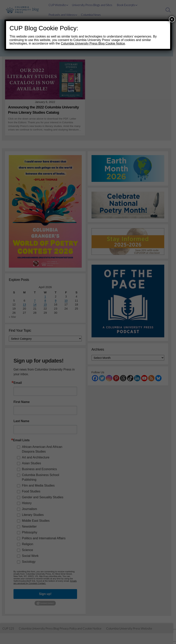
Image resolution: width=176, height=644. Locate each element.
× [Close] (172, 19)
